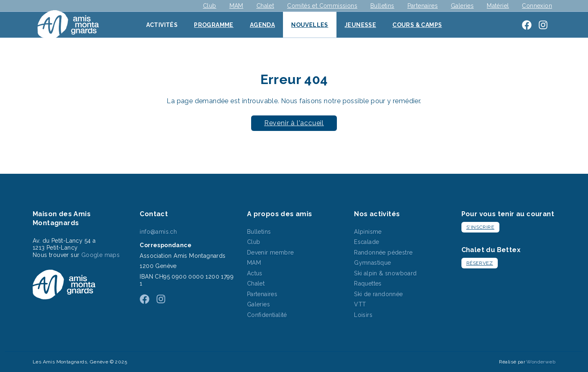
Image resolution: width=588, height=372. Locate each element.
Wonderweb (541, 362)
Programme (214, 25)
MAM (236, 6)
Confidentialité (267, 315)
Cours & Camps (417, 25)
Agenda (262, 25)
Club (210, 6)
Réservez (480, 263)
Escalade (366, 242)
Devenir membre (271, 252)
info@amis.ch (158, 232)
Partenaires (423, 6)
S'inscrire (480, 227)
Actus (255, 273)
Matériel (498, 6)
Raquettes (368, 283)
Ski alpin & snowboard (385, 273)
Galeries (462, 6)
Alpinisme (368, 232)
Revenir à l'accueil (294, 123)
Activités (162, 25)
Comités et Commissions (322, 6)
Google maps (100, 255)
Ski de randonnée (378, 294)
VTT (360, 304)
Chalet (265, 6)
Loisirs (363, 315)
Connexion (537, 6)
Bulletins (382, 6)
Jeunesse (360, 25)
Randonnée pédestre (383, 252)
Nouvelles (310, 25)
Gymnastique (372, 263)
